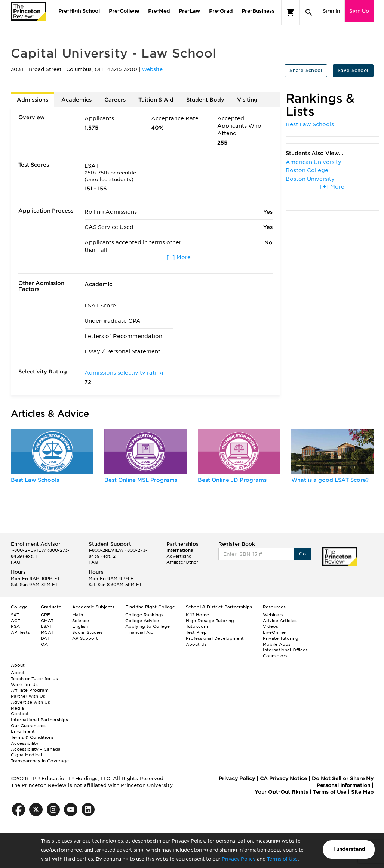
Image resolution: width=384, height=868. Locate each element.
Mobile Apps (277, 644)
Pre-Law (189, 11)
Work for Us (24, 685)
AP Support (85, 638)
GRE (45, 615)
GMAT (47, 621)
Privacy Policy (239, 859)
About (18, 673)
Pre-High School (79, 11)
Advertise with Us (30, 702)
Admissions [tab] (33, 100)
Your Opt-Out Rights (281, 792)
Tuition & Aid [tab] (156, 100)
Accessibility (25, 743)
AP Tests (20, 632)
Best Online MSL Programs (141, 480)
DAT (45, 638)
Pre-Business (258, 11)
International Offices (285, 650)
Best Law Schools (310, 124)
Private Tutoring (281, 638)
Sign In (331, 11)
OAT (45, 644)
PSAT (16, 626)
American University (314, 162)
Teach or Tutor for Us (34, 679)
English (80, 626)
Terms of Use (282, 859)
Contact (20, 714)
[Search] (309, 12)
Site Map (362, 792)
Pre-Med (159, 11)
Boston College (307, 170)
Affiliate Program (30, 690)
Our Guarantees (28, 726)
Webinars (273, 615)
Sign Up (359, 11)
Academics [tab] (76, 100)
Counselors (275, 656)
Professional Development (215, 638)
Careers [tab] (115, 100)
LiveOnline (274, 632)
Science (81, 621)
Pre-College (124, 11)
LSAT (46, 626)
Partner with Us (28, 696)
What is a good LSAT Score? (330, 480)
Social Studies (87, 632)
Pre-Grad (221, 11)
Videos (271, 626)
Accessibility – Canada (36, 749)
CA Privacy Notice (283, 779)
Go (303, 554)
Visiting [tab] (247, 100)
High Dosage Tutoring (210, 621)
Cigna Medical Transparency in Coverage (40, 758)
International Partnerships (39, 720)
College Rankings (144, 615)
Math (78, 615)
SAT (15, 615)
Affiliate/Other (182, 562)
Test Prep (196, 632)
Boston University (310, 179)
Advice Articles (280, 621)
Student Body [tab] (205, 100)
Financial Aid (139, 632)
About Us (196, 644)
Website (152, 69)
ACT (16, 621)
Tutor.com (197, 626)
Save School (353, 70)
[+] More (179, 257)
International (180, 550)
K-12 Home (197, 615)
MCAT (47, 632)
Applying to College (148, 626)
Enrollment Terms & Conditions (32, 734)
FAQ (16, 562)
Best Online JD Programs (232, 480)
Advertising (179, 556)
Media (17, 708)
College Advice (142, 621)
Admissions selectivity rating (124, 373)
